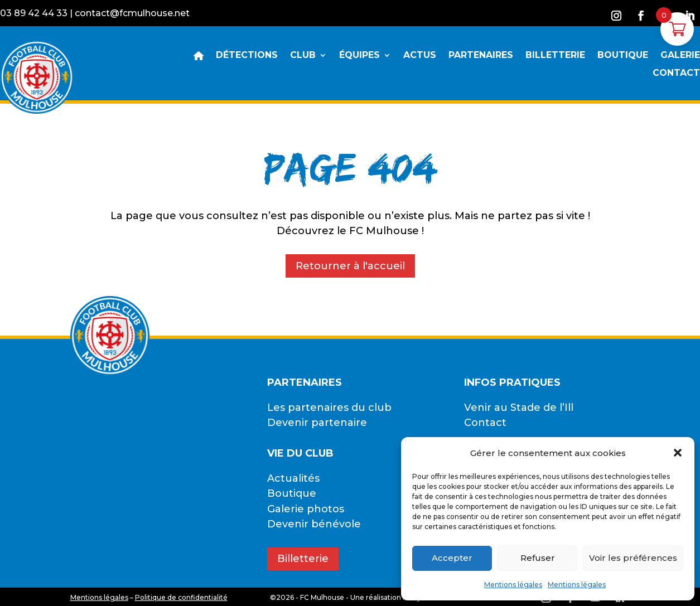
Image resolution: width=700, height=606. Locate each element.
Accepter (452, 558)
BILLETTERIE (555, 56)
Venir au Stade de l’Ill (519, 408)
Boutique (292, 493)
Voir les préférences (633, 558)
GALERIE (680, 56)
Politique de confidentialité (181, 597)
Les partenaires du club (329, 408)
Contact (485, 423)
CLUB (303, 56)
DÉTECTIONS (247, 56)
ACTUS (420, 56)
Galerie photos (306, 509)
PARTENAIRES (481, 56)
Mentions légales (513, 585)
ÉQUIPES (359, 56)
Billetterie (303, 559)
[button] (678, 453)
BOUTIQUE (623, 56)
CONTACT (676, 74)
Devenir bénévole (314, 524)
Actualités (293, 478)
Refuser (538, 558)
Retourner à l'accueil (350, 266)
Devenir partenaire (317, 423)
